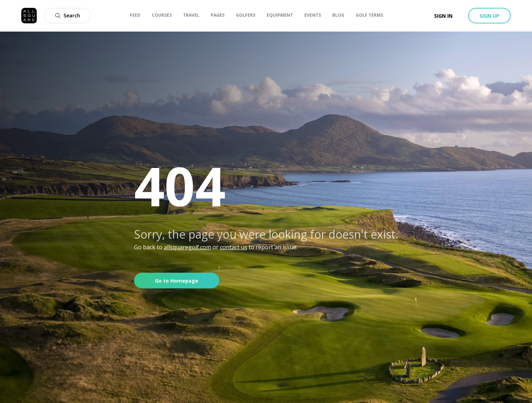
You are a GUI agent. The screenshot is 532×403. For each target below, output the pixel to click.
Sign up (489, 16)
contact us (234, 247)
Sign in (443, 16)
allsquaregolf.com (187, 247)
